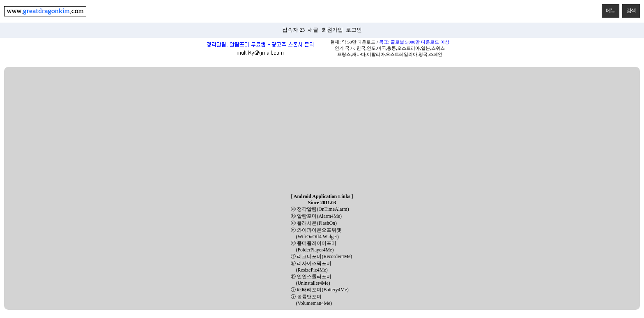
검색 (629, 9)
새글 (313, 30)
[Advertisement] (322, 131)
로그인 (354, 30)
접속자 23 (293, 30)
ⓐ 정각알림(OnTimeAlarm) (320, 209)
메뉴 (608, 9)
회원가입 (332, 30)
